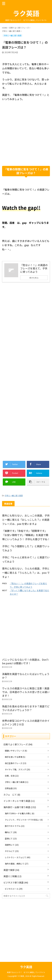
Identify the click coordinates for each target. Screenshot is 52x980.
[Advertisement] (26, 137)
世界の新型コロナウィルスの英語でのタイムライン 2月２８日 (26, 722)
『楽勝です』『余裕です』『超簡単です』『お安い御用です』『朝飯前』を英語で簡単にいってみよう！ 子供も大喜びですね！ (26, 535)
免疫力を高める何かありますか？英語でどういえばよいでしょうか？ (26, 708)
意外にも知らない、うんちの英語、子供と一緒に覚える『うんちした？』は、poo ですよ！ (26, 573)
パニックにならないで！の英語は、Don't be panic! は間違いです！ (25, 661)
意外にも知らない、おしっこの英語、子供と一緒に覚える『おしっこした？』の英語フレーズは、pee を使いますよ (26, 520)
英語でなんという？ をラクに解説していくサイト (26, 972)
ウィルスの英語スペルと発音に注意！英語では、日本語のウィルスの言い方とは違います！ (26, 692)
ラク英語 (26, 13)
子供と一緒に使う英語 (14, 496)
